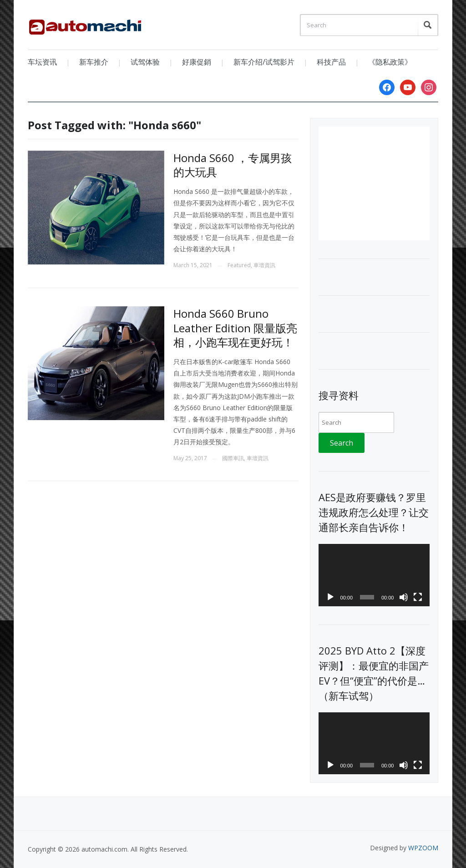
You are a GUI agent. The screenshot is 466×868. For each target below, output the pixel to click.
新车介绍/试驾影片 (264, 62)
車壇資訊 (264, 265)
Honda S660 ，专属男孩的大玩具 (233, 165)
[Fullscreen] (418, 597)
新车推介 (94, 62)
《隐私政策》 (390, 62)
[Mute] (404, 597)
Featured (239, 265)
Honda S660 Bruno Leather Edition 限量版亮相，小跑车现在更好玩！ (235, 327)
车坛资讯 (42, 62)
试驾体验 (145, 62)
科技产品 (331, 62)
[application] (374, 575)
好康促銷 (197, 62)
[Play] (330, 597)
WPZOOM (423, 848)
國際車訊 (233, 458)
